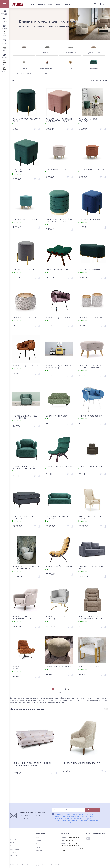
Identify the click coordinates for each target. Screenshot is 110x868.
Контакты (67, 4)
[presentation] (105, 709)
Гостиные (13, 839)
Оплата (50, 4)
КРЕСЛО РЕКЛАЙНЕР (24, 74)
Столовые (14, 856)
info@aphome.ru (72, 840)
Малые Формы (15, 849)
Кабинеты (13, 846)
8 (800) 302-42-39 (73, 837)
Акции (33, 4)
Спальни (13, 852)
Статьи (58, 4)
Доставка (41, 4)
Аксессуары (14, 836)
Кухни (12, 843)
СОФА (47, 74)
